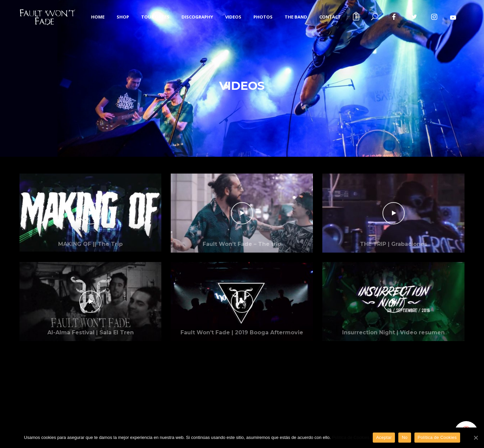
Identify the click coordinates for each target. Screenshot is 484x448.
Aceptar (384, 437)
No (405, 437)
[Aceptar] (476, 438)
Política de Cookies (351, 437)
